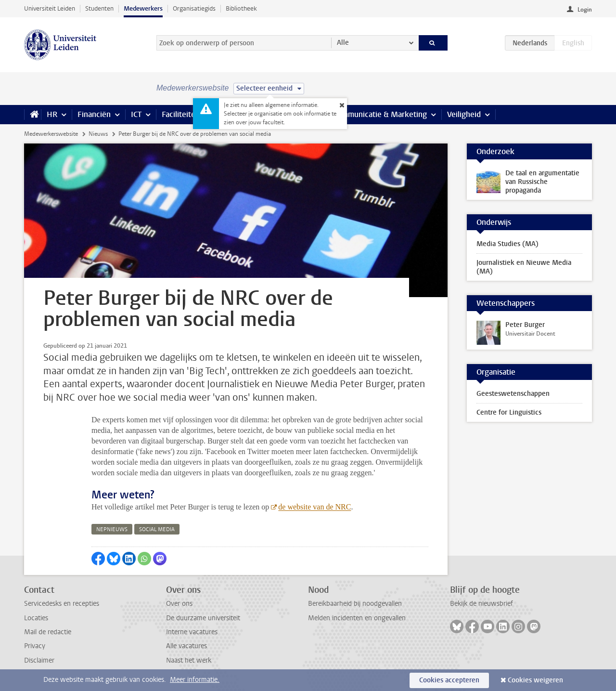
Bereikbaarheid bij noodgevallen (355, 604)
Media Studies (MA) (507, 244)
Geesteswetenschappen (513, 394)
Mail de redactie (48, 632)
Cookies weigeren (535, 680)
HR (52, 114)
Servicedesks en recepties (62, 604)
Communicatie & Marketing (380, 114)
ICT (136, 114)
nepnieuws (112, 529)
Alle (343, 43)
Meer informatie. (195, 680)
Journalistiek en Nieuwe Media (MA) (524, 267)
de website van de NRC (314, 507)
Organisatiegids (194, 8)
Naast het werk (189, 660)
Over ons (179, 604)
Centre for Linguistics (509, 412)
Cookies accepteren (449, 680)
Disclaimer (39, 660)
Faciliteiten (181, 114)
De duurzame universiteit (203, 618)
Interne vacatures (192, 632)
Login (585, 10)
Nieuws (98, 134)
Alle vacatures (186, 646)
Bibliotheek (241, 8)
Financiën (94, 114)
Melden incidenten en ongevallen (357, 618)
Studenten (99, 8)
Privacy (35, 646)
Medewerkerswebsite (51, 134)
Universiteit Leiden (50, 8)
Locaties (36, 618)
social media (157, 529)
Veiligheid (464, 114)
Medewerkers (143, 8)
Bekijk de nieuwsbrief (481, 604)
